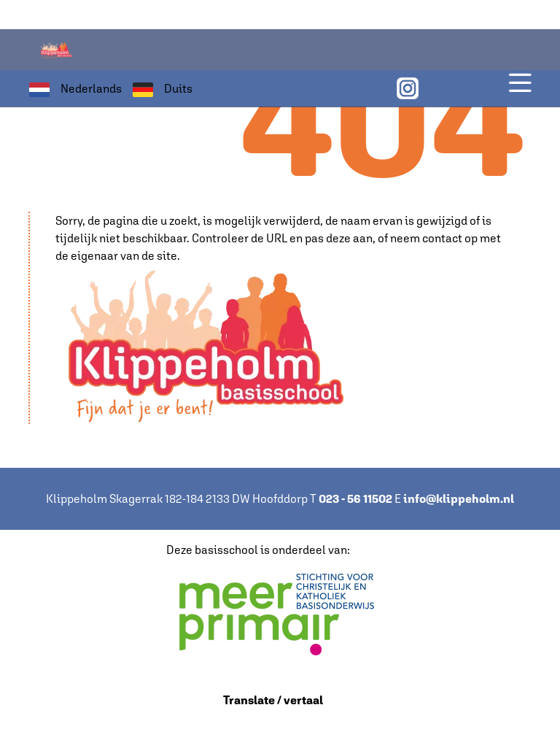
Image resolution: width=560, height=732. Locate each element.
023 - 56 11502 (355, 499)
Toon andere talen (251, 89)
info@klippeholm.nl (459, 499)
